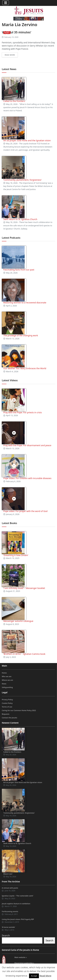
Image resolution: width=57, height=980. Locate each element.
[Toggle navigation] (6, 3)
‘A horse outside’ (8, 927)
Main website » (21, 957)
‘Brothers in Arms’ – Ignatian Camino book (24, 654)
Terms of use (7, 707)
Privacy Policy (7, 699)
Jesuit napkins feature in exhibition (16, 904)
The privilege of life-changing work (21, 335)
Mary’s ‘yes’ (8, 874)
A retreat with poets (10, 888)
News (7, 33)
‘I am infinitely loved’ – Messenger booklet (24, 588)
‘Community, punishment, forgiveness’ (22, 180)
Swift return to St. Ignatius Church (20, 219)
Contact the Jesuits (9, 718)
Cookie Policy (7, 703)
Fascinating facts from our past (19, 270)
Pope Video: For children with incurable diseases (27, 478)
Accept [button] (34, 976)
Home (4, 673)
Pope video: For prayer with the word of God (25, 511)
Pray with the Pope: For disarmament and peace (27, 445)
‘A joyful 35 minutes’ (16, 32)
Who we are (7, 676)
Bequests (6, 714)
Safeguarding (7, 687)
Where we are (7, 680)
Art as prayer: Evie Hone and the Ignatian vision (27, 140)
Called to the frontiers (14, 101)
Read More (45, 976)
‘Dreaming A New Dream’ (16, 555)
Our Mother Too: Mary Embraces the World (25, 368)
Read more (10, 55)
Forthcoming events (10, 911)
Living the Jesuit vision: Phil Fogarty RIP (18, 919)
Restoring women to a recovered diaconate (25, 303)
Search (6, 935)
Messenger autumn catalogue (18, 621)
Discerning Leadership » (24, 963)
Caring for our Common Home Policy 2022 (19, 710)
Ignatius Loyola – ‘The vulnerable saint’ (18, 896)
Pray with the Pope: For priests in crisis (23, 412)
